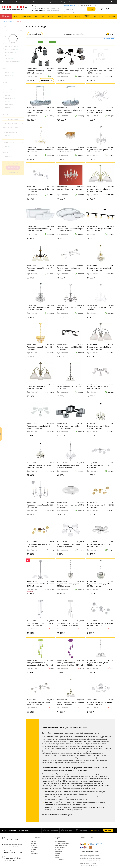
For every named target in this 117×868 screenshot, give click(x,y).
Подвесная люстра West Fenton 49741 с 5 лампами (100, 72)
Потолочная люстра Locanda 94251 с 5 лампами (38, 703)
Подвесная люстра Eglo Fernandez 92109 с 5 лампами (71, 703)
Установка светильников (62, 843)
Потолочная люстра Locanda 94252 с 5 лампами (68, 269)
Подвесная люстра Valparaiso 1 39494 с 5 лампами (69, 111)
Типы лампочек (60, 859)
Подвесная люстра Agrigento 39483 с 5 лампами (99, 585)
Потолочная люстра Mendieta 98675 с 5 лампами (99, 230)
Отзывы (36, 2)
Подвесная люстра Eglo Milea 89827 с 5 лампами (99, 190)
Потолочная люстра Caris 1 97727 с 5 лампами (40, 545)
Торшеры (9, 58)
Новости (58, 855)
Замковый (9, 95)
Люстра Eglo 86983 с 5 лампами (70, 189)
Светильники (11, 52)
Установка (44, 2)
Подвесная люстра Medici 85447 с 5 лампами (40, 269)
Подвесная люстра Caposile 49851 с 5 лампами (40, 506)
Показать (13, 168)
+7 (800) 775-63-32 (46, 8)
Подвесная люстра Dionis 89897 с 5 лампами (70, 388)
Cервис (58, 838)
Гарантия (19, 2)
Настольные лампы (12, 46)
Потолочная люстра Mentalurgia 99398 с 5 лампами (40, 230)
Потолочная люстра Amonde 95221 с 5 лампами (99, 545)
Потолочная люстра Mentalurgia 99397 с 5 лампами (70, 230)
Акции (33, 851)
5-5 (40, 42)
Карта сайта (34, 853)
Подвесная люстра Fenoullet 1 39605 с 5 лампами (99, 269)
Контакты (72, 2)
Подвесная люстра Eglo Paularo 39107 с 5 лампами (100, 151)
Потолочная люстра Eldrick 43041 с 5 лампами (70, 348)
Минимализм (10, 104)
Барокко (8, 92)
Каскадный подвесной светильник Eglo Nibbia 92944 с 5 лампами (40, 664)
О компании (36, 838)
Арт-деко (9, 89)
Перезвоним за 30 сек (71, 6)
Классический (10, 98)
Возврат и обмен (60, 847)
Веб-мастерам (59, 849)
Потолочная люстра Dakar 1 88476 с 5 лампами (98, 388)
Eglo (8, 146)
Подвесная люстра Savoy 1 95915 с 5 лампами (40, 151)
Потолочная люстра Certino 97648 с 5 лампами (71, 506)
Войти (113, 2)
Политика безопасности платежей (90, 851)
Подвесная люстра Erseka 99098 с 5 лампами (40, 348)
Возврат (28, 2)
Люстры (53, 42)
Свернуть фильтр (35, 34)
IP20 (8, 136)
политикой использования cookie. (90, 860)
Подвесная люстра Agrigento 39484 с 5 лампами (68, 585)
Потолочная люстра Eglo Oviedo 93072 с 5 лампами (100, 624)
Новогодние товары (12, 49)
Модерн (9, 107)
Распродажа (34, 847)
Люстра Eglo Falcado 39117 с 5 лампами (69, 309)
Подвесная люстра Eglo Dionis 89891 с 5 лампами (99, 348)
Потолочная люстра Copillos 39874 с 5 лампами (68, 427)
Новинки (33, 849)
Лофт (8, 101)
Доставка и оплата (8, 2)
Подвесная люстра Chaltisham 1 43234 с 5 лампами (100, 427)
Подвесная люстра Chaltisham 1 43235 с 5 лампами (40, 466)
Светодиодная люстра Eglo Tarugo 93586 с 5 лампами (40, 624)
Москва (43, 6)
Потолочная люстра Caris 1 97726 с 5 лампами (101, 506)
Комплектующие (11, 40)
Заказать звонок (24, 830)
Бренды (64, 2)
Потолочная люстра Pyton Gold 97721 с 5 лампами (69, 151)
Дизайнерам (54, 2)
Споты (8, 55)
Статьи (57, 857)
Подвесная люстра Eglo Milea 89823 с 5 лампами (99, 664)
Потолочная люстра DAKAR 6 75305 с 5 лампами (38, 427)
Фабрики (33, 843)
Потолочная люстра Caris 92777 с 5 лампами (100, 466)
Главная (5, 22)
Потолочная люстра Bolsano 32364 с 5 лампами (68, 545)
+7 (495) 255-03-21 (46, 10)
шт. (94, 830)
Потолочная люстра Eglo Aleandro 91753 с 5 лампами (40, 585)
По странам (34, 845)
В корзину (46, 80)
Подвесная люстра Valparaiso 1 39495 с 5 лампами (39, 111)
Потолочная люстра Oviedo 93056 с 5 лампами (40, 190)
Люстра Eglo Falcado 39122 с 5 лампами (99, 309)
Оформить (108, 830)
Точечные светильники (13, 62)
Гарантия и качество (61, 845)
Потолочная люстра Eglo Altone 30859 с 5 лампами (100, 703)
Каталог (6, 16)
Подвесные (10, 73)
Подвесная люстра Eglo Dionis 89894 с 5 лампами (39, 388)
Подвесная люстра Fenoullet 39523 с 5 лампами (38, 309)
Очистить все (109, 39)
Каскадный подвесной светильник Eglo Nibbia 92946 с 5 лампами (70, 664)
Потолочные (10, 76)
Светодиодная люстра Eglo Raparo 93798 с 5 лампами (68, 624)
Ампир (8, 86)
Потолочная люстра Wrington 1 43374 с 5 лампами (69, 72)
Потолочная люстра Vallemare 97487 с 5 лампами (99, 111)
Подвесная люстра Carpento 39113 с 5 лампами (68, 466)
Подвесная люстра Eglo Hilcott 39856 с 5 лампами (39, 72)
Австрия (9, 156)
